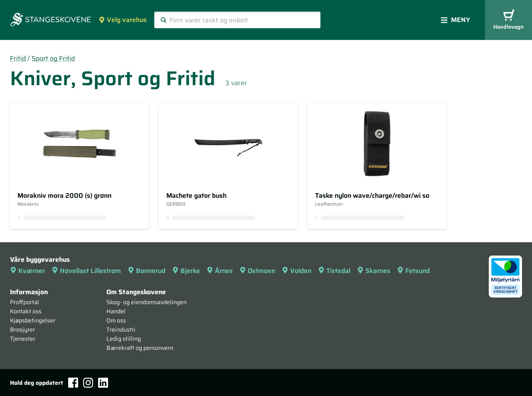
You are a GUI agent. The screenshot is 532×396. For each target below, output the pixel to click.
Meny (456, 20)
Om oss (116, 320)
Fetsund (413, 271)
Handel (116, 311)
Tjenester (23, 339)
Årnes (220, 271)
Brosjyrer (22, 330)
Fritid (18, 58)
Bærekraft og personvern (140, 348)
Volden (297, 271)
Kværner (27, 271)
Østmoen (257, 271)
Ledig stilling (124, 339)
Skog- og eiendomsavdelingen (147, 302)
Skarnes (374, 271)
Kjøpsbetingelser (33, 320)
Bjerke (186, 271)
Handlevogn (509, 20)
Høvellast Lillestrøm (86, 271)
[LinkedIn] (103, 383)
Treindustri (121, 330)
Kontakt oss (26, 311)
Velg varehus (123, 20)
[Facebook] (73, 382)
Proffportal (25, 302)
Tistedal (334, 271)
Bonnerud (147, 271)
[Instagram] (88, 383)
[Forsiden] (50, 20)
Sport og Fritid (53, 58)
